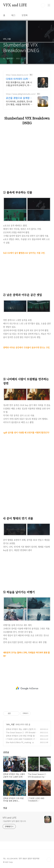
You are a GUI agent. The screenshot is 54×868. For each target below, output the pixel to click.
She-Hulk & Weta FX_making (19, 742)
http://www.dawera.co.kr (17, 75)
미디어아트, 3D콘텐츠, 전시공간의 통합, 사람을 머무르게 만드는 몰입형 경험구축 (19, 103)
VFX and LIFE (15, 5)
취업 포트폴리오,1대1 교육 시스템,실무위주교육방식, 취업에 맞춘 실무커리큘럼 (19, 84)
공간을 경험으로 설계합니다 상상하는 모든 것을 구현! (19, 98)
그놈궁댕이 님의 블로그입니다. (14, 821)
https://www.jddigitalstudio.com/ (21, 94)
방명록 (25, 15)
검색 (43, 5)
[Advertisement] (27, 475)
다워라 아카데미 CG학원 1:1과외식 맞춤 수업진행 (18, 79)
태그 (13, 15)
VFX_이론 (10, 724)
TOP (49, 860)
